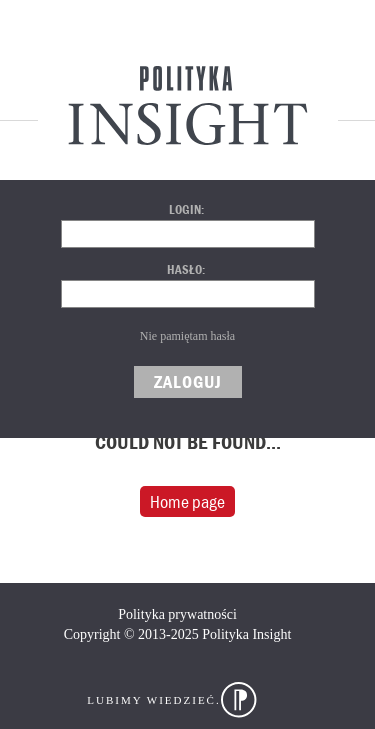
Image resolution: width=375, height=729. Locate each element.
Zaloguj (188, 381)
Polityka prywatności (177, 614)
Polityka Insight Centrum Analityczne (188, 105)
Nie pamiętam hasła (187, 336)
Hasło (184, 269)
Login (185, 209)
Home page (187, 501)
